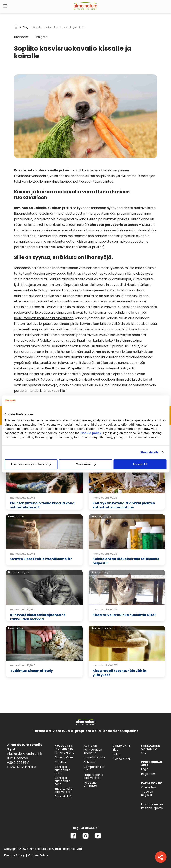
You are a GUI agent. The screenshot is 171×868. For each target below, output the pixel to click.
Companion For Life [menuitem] (94, 768)
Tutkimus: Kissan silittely (32, 671)
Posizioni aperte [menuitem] (152, 808)
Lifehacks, (96, 516)
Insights (41, 37)
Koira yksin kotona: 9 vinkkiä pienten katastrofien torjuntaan (124, 505)
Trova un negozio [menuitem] (147, 793)
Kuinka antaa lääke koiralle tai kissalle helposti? (126, 561)
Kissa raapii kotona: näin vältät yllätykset (120, 673)
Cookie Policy (38, 855)
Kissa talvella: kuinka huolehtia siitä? (125, 615)
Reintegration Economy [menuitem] (93, 751)
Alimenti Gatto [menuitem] (65, 753)
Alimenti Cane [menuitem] (64, 758)
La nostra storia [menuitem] (94, 758)
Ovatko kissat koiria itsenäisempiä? (41, 559)
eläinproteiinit (64, 313)
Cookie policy (91, 433)
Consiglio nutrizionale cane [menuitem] (62, 781)
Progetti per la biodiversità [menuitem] (93, 776)
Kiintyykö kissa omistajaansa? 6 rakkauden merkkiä (38, 617)
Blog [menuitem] (115, 750)
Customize (86, 464)
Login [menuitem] (145, 769)
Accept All (140, 464)
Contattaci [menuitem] (149, 787)
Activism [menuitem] (89, 762)
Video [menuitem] (116, 754)
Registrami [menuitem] (148, 774)
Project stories (16, 516)
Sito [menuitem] (144, 753)
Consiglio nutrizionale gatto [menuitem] (62, 770)
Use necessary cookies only (31, 464)
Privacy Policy (14, 855)
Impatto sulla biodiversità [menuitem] (64, 790)
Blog (26, 27)
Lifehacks (21, 37)
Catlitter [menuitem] (60, 762)
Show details (150, 452)
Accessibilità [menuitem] (63, 797)
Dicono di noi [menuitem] (121, 759)
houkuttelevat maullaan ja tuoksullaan (44, 318)
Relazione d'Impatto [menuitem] (90, 784)
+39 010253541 (18, 763)
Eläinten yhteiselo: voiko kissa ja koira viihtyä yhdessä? (42, 505)
